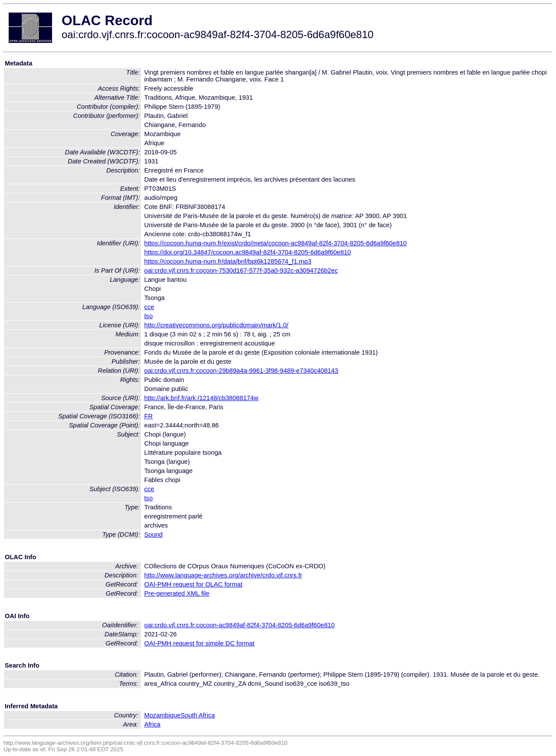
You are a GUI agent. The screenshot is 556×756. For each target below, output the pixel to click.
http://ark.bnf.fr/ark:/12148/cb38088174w (201, 398)
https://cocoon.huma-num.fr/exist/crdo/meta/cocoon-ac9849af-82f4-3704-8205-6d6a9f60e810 (276, 243)
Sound (154, 534)
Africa (152, 724)
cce (149, 307)
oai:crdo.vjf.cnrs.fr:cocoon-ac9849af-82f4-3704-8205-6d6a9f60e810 (240, 625)
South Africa (198, 715)
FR (149, 416)
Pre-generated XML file (177, 593)
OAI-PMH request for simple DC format (200, 643)
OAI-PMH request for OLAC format (193, 584)
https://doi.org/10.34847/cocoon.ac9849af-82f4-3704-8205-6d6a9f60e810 (248, 252)
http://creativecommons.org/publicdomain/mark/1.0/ (216, 325)
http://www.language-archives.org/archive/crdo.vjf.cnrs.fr (223, 575)
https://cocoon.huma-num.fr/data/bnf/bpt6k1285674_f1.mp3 (228, 261)
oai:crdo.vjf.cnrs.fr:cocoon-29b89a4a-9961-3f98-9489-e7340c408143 (241, 371)
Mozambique (163, 715)
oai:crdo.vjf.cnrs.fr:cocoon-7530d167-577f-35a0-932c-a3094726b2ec (241, 270)
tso (149, 316)
